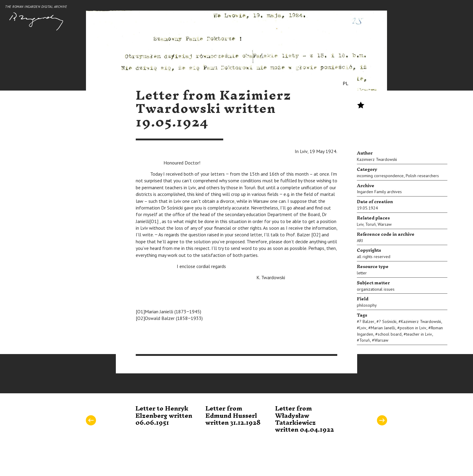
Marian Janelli (383, 328)
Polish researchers (422, 176)
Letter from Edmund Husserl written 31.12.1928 (233, 416)
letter (362, 273)
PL (346, 83)
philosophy (367, 305)
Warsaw (385, 224)
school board (390, 334)
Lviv (360, 224)
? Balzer (367, 321)
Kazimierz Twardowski (377, 159)
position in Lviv (413, 328)
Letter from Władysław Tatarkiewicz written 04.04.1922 (305, 419)
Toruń (371, 224)
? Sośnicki (388, 321)
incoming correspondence (380, 176)
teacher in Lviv (419, 334)
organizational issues (376, 289)
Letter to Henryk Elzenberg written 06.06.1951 (164, 416)
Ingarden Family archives (379, 192)
